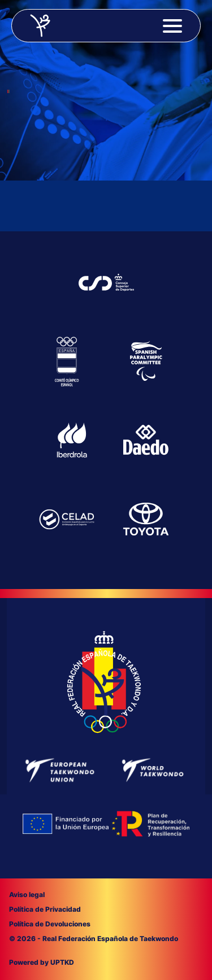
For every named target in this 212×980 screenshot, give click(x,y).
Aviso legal (27, 895)
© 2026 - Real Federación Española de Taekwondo (94, 939)
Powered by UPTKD (42, 962)
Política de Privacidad (45, 909)
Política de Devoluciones (50, 924)
